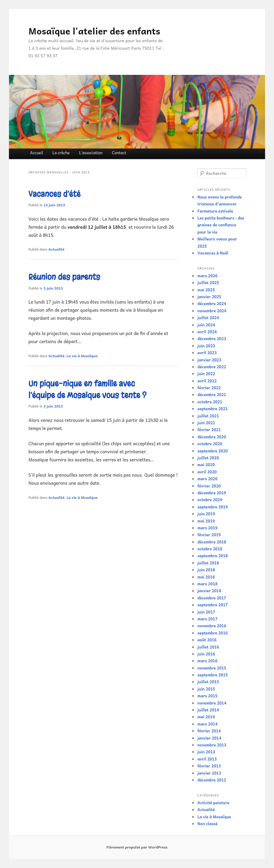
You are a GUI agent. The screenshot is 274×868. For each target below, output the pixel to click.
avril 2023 (207, 353)
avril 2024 (207, 332)
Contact (119, 153)
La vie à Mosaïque (82, 356)
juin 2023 (206, 346)
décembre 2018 (212, 542)
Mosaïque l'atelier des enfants (94, 31)
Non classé (207, 824)
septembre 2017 (212, 605)
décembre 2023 (212, 338)
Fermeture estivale (215, 211)
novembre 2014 (212, 703)
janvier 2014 (209, 738)
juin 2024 (206, 325)
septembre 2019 (212, 507)
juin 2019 (206, 514)
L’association (91, 153)
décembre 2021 (212, 394)
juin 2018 (206, 570)
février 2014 (209, 731)
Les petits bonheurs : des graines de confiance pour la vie (221, 225)
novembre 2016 (212, 626)
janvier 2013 (209, 773)
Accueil (36, 153)
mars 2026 (207, 276)
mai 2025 (206, 290)
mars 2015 (207, 696)
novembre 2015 (212, 668)
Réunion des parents (64, 277)
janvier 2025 (209, 297)
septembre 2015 (212, 675)
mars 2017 (207, 619)
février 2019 (209, 535)
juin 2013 (206, 752)
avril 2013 (207, 759)
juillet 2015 (208, 682)
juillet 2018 (208, 563)
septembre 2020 (212, 451)
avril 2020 (207, 472)
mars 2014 (207, 724)
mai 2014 (206, 717)
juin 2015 (206, 689)
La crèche (61, 153)
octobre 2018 (210, 549)
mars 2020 (207, 479)
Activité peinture (213, 803)
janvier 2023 (209, 360)
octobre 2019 (210, 500)
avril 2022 (207, 381)
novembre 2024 (212, 311)
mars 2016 (207, 661)
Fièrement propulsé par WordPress (137, 847)
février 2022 (209, 388)
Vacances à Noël (213, 253)
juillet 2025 (208, 282)
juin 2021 (206, 423)
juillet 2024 (208, 318)
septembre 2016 (212, 633)
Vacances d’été (55, 194)
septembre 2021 (212, 409)
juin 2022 (206, 374)
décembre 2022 (212, 367)
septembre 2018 (212, 556)
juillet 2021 (208, 416)
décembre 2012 (212, 780)
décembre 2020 (212, 437)
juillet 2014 (208, 710)
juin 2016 (206, 654)
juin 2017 (206, 612)
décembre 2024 (212, 303)
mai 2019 (206, 521)
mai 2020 (206, 465)
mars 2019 (207, 528)
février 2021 (209, 430)
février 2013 (209, 766)
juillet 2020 (208, 458)
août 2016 (207, 640)
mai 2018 (206, 577)
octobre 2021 (210, 402)
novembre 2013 (212, 745)
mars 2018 (207, 584)
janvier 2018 (209, 591)
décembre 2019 (212, 493)
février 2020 (209, 486)
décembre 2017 (212, 598)
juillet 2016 (208, 647)
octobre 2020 (210, 444)
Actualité (56, 249)
